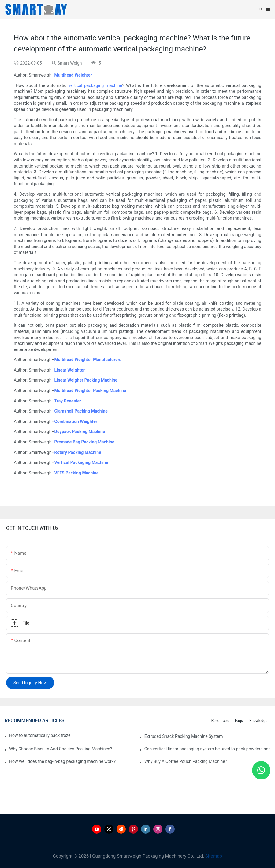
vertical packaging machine (95, 85)
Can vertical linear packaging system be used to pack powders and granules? (207, 749)
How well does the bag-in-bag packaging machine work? (62, 761)
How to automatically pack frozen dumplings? (40, 735)
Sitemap (213, 856)
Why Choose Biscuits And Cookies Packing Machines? (61, 749)
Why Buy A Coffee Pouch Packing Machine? (186, 761)
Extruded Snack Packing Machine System (184, 736)
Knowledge (258, 721)
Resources (220, 721)
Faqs (239, 721)
